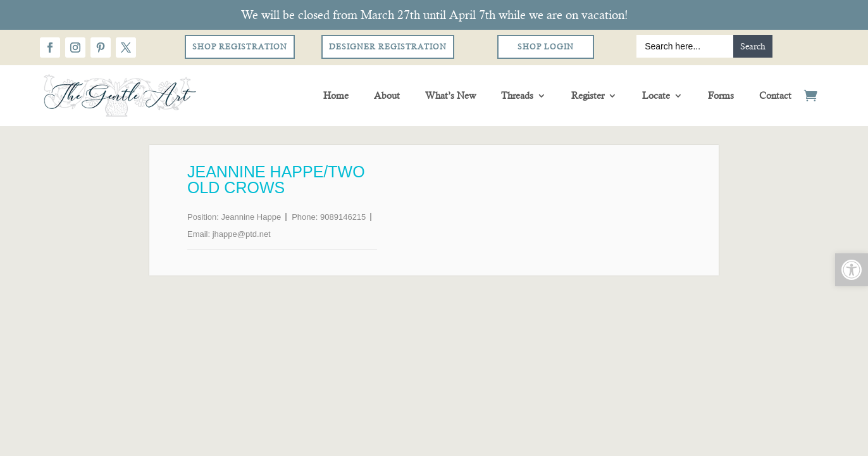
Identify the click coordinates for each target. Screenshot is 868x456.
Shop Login (546, 47)
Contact (775, 95)
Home (336, 95)
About (387, 95)
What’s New (450, 95)
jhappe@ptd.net (242, 234)
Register (588, 95)
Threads (517, 95)
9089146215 (343, 217)
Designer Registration (388, 47)
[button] (852, 270)
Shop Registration (240, 47)
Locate (656, 95)
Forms (721, 95)
